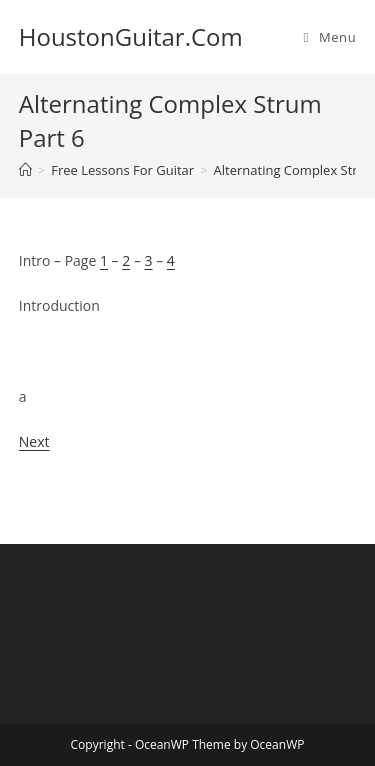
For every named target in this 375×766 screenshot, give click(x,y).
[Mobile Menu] (330, 37)
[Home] (25, 170)
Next (34, 441)
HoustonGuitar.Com (131, 36)
